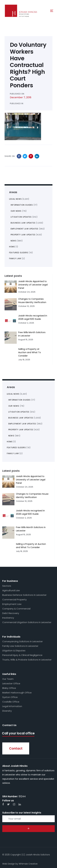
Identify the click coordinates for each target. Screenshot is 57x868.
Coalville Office (11, 702)
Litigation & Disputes (14, 651)
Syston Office (10, 697)
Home (10, 442)
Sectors (7, 586)
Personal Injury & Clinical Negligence (22, 655)
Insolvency (8, 618)
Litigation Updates (19, 412)
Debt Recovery (11, 613)
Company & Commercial (16, 609)
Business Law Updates (21, 418)
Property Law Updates (21, 430)
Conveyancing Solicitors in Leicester (22, 641)
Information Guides (20, 400)
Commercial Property (14, 599)
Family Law (13, 453)
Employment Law (12, 604)
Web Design (9, 864)
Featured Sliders (16, 448)
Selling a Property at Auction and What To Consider (30, 352)
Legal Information (12, 706)
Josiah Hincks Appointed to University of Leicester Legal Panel (31, 480)
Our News (14, 406)
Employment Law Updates (22, 424)
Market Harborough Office (17, 693)
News (11, 436)
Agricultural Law (11, 590)
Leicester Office (11, 683)
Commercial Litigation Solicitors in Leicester (27, 622)
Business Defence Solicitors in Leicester (24, 595)
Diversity (7, 711)
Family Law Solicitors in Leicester (20, 646)
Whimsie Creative (28, 864)
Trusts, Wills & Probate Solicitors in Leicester (27, 660)
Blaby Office (9, 688)
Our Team (8, 679)
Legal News (13, 394)
